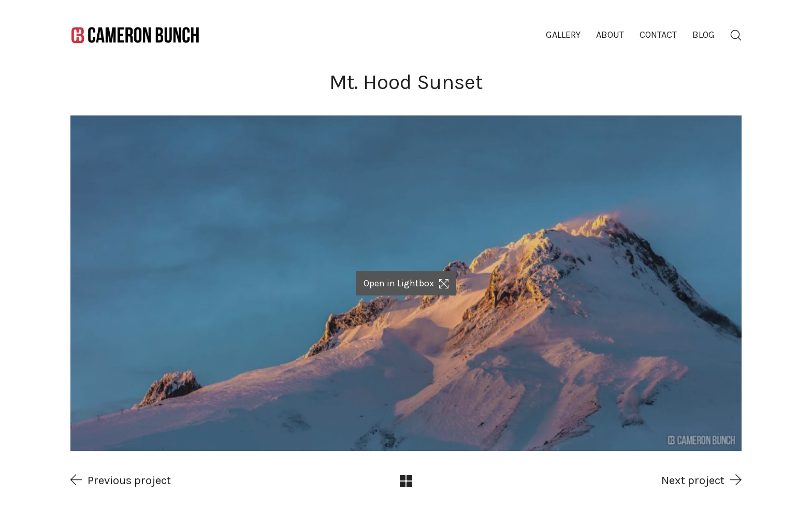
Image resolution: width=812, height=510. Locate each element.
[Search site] (736, 35)
